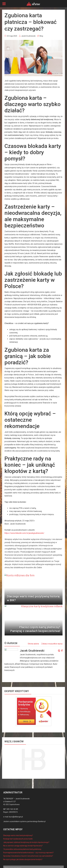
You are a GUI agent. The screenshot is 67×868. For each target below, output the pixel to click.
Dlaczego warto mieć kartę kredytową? (18, 819)
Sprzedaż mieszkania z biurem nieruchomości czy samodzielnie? (28, 839)
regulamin (19, 865)
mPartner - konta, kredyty (22, 859)
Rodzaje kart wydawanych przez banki (18, 822)
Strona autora (33, 627)
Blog (41, 36)
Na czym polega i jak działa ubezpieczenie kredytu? (23, 843)
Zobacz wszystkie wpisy (52, 627)
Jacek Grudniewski (28, 36)
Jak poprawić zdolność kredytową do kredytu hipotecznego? (26, 825)
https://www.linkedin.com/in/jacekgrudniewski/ (24, 533)
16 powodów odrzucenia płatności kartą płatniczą (22, 832)
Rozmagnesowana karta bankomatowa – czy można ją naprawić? (28, 836)
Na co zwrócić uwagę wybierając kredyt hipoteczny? (23, 829)
